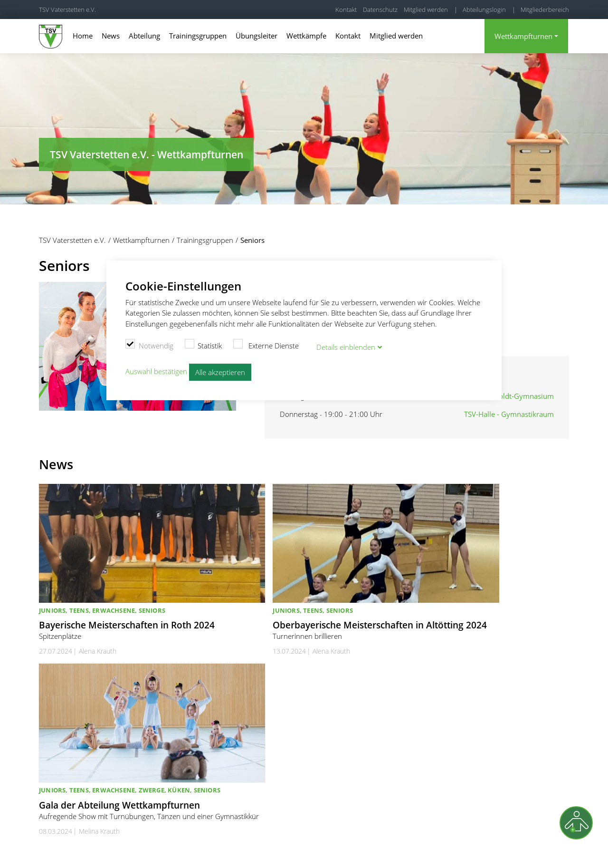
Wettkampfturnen (523, 36)
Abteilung (144, 36)
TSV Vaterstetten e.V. (67, 10)
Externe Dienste (266, 344)
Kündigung (554, 849)
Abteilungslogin (484, 10)
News (111, 36)
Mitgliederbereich (545, 10)
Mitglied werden (426, 10)
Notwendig (149, 344)
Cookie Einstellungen (384, 849)
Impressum (469, 849)
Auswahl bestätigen (156, 370)
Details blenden (346, 345)
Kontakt (346, 10)
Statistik (204, 344)
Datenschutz (380, 10)
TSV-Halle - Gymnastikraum (509, 414)
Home (83, 36)
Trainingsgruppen (198, 36)
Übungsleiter (256, 36)
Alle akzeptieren (220, 371)
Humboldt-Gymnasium (516, 396)
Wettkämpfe (306, 36)
